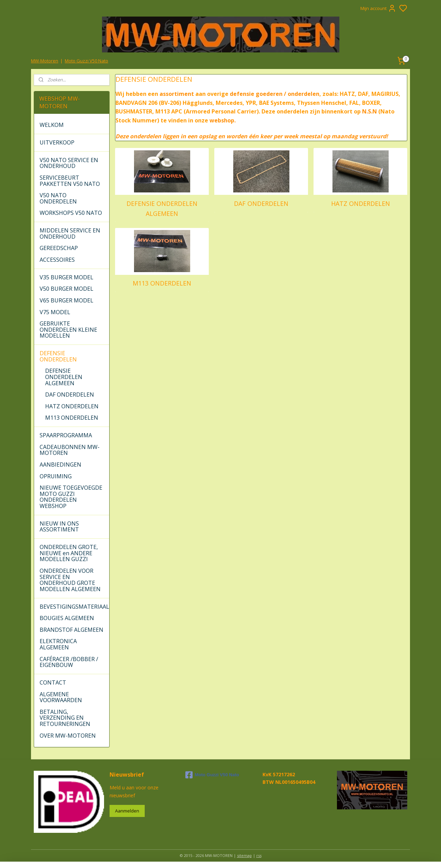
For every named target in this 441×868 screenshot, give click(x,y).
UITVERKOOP (57, 142)
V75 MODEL (55, 312)
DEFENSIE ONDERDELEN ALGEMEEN (162, 208)
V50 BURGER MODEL (66, 289)
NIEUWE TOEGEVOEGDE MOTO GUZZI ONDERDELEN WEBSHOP (71, 497)
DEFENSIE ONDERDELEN (58, 356)
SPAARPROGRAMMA (66, 435)
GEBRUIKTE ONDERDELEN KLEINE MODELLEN (68, 330)
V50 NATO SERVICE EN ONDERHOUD (69, 163)
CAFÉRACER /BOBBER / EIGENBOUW (69, 662)
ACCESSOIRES (57, 260)
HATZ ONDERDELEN (360, 203)
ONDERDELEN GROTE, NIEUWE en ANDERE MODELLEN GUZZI (69, 553)
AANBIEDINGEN (60, 465)
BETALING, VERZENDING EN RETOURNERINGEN (65, 718)
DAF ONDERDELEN (261, 203)
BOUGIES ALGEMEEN (67, 618)
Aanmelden (127, 811)
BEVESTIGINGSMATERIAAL (74, 607)
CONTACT (53, 682)
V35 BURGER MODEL (66, 277)
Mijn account (378, 8)
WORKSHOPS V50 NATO (71, 213)
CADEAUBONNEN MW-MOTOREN (70, 450)
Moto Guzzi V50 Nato (86, 61)
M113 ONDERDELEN (162, 283)
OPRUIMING (56, 476)
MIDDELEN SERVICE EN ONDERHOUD (70, 233)
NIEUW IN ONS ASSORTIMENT (59, 527)
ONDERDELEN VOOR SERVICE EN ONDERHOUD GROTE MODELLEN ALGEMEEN (70, 580)
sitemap (244, 855)
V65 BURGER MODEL (66, 300)
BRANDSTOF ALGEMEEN (71, 630)
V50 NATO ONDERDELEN (58, 198)
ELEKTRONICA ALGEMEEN (58, 644)
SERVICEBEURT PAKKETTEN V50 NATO (70, 181)
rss (259, 855)
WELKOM (52, 125)
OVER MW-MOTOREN (68, 736)
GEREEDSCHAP (59, 248)
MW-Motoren (45, 61)
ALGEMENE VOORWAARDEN (61, 697)
